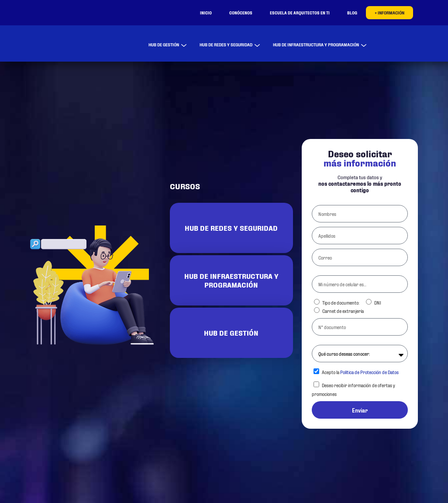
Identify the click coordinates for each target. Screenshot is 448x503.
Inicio (206, 12)
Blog (352, 12)
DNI (378, 302)
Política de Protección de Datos (369, 372)
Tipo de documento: (341, 302)
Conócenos (241, 12)
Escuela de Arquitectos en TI (300, 12)
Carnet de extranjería (343, 311)
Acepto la (360, 372)
